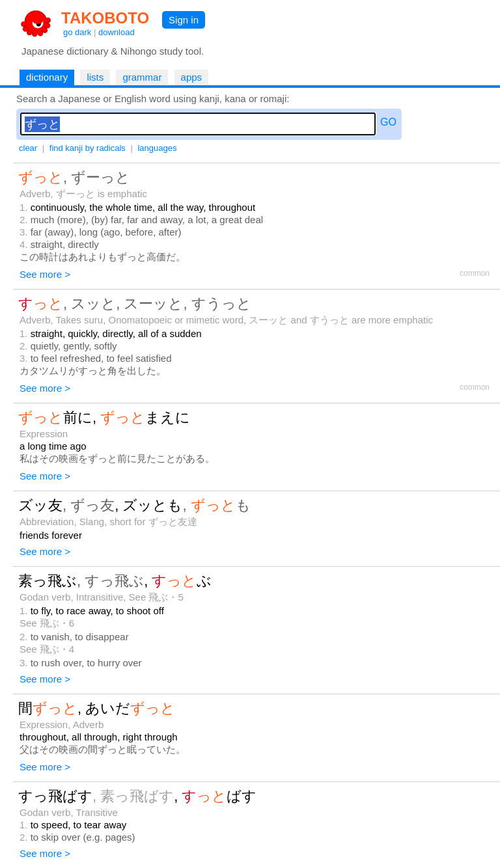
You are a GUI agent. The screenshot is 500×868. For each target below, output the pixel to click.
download (117, 32)
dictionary (47, 77)
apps (192, 77)
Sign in (184, 20)
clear (28, 148)
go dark (77, 32)
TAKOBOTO (105, 18)
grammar (142, 77)
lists (95, 77)
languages (157, 148)
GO (388, 122)
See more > (45, 274)
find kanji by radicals (88, 148)
